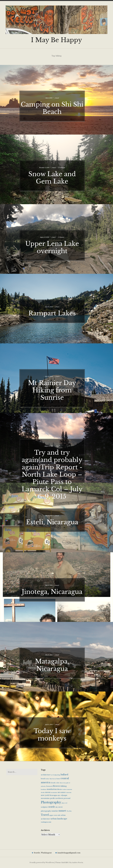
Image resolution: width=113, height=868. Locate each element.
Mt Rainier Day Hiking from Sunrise (56, 387)
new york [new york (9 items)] (45, 795)
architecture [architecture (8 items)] (46, 775)
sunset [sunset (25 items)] (62, 811)
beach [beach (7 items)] (43, 779)
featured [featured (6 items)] (49, 786)
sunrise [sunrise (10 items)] (55, 811)
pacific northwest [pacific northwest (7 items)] (57, 798)
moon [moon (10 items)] (48, 792)
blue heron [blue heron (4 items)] (53, 779)
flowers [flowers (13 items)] (57, 786)
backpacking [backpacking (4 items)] (57, 775)
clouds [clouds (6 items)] (53, 783)
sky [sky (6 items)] (57, 807)
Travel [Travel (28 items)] (45, 815)
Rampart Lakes (57, 310)
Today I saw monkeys (56, 732)
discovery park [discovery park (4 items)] (64, 783)
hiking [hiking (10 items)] (64, 786)
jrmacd (62, 95)
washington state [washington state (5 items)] (46, 822)
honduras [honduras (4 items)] (44, 789)
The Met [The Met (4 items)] (69, 811)
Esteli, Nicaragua (56, 519)
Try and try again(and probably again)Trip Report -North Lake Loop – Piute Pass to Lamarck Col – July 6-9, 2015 (56, 475)
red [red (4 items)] (66, 803)
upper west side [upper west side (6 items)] (55, 815)
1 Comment (68, 234)
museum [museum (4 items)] (69, 793)
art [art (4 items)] (52, 775)
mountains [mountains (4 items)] (54, 793)
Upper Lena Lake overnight (56, 244)
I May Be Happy (56, 40)
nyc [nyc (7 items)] (59, 795)
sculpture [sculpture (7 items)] (44, 807)
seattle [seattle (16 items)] (52, 807)
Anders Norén (77, 863)
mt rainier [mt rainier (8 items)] (62, 792)
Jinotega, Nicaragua (57, 592)
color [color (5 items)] (58, 783)
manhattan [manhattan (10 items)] (52, 789)
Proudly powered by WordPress (42, 863)
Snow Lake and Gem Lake (56, 175)
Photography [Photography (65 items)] (51, 802)
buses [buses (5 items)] (58, 779)
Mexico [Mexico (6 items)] (60, 789)
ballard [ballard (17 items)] (64, 775)
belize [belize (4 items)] (48, 779)
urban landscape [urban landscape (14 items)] (59, 819)
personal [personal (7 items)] (67, 798)
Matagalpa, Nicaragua (56, 662)
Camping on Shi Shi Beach (57, 105)
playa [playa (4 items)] (63, 803)
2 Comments (69, 164)
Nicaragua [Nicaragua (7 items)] (53, 795)
